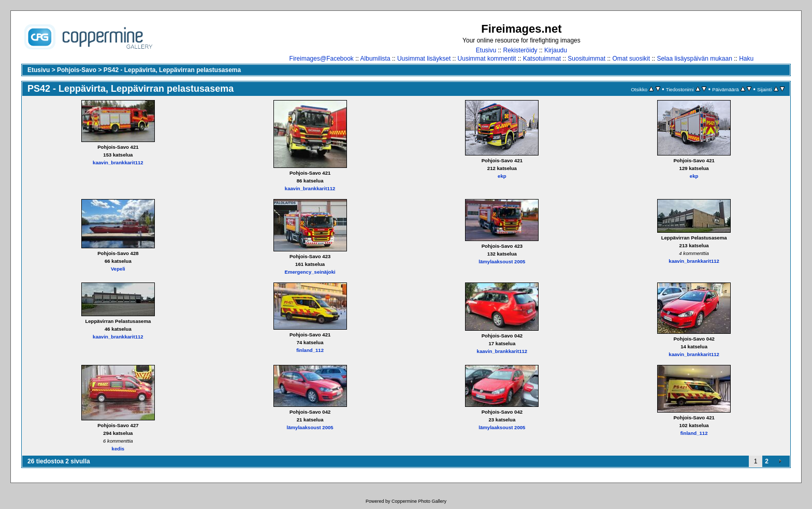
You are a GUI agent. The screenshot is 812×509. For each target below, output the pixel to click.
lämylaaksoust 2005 (502, 261)
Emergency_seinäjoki (310, 272)
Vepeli (118, 269)
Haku (746, 59)
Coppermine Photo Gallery (419, 501)
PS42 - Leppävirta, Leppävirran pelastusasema (172, 70)
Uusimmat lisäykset (424, 59)
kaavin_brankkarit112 (118, 162)
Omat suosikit (631, 59)
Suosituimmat (586, 59)
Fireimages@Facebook (322, 59)
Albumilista (375, 59)
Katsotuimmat (542, 59)
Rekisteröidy (520, 50)
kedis (118, 449)
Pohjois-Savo (77, 70)
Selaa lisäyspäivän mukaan (694, 59)
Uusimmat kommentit (487, 59)
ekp (502, 176)
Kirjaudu (556, 50)
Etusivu (486, 50)
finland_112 (310, 350)
